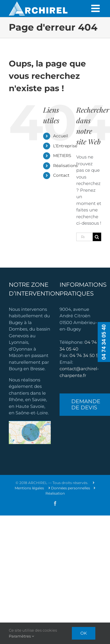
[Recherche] (97, 237)
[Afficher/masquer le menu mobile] (96, 9)
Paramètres (21, 636)
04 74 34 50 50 (85, 355)
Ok (84, 633)
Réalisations (65, 166)
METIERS (62, 156)
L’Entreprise (65, 146)
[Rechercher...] (84, 237)
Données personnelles (69, 488)
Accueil (61, 136)
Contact (61, 175)
